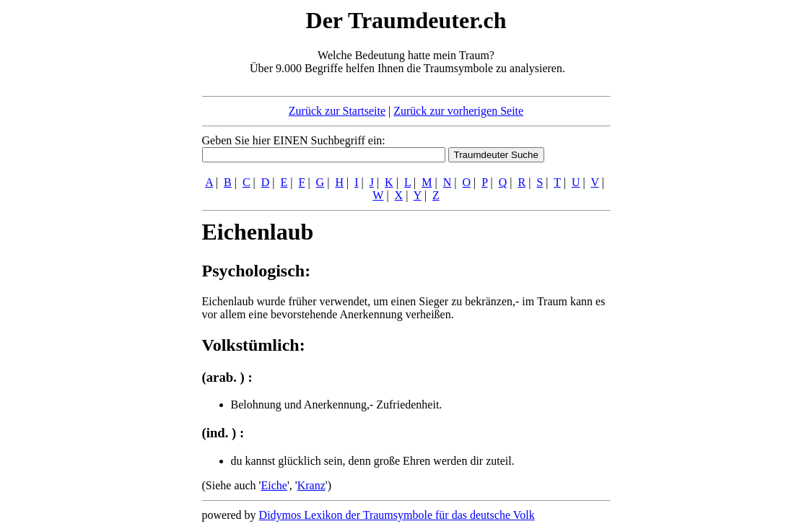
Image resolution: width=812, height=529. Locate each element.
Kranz (311, 485)
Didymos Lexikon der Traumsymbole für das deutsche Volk (397, 515)
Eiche (274, 485)
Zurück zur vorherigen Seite (458, 111)
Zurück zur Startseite (337, 111)
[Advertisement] (114, 222)
